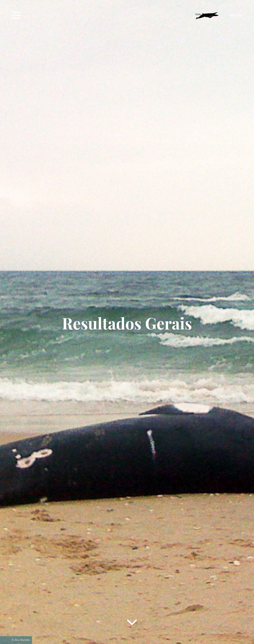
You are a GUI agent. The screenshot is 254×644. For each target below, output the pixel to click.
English (236, 15)
